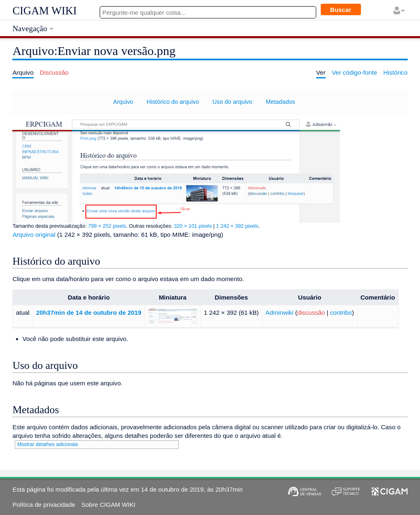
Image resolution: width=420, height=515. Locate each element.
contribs (341, 312)
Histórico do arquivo (173, 102)
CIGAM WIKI (45, 11)
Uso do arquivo (232, 102)
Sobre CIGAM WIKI (108, 505)
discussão (311, 312)
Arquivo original (34, 235)
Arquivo (123, 102)
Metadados (280, 102)
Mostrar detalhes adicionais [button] (48, 444)
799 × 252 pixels (107, 226)
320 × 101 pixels (193, 226)
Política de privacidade (44, 505)
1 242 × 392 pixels (237, 226)
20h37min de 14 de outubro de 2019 (89, 312)
